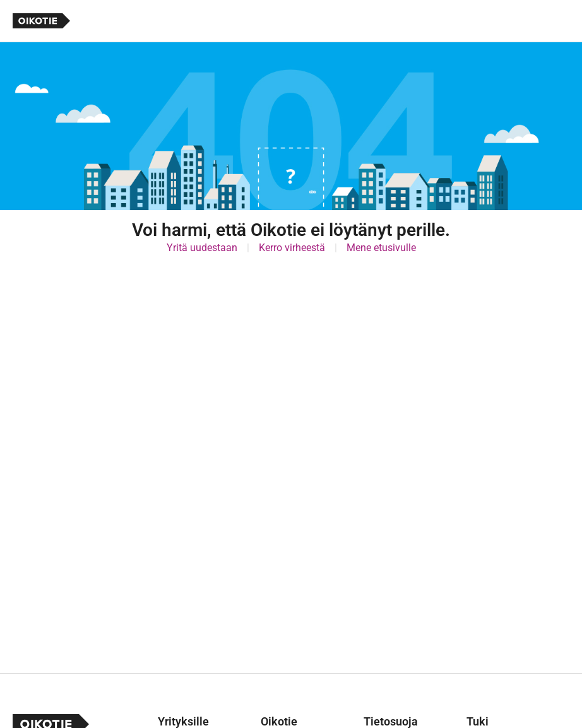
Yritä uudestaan (202, 248)
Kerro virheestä (292, 248)
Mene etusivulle (381, 248)
